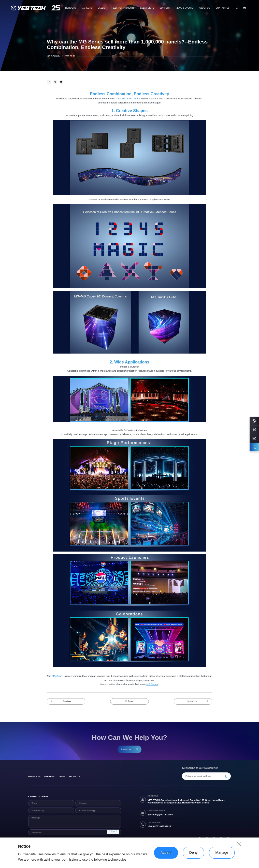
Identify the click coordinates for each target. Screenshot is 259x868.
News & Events (184, 8)
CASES (101, 8)
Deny (193, 852)
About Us (204, 8)
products (34, 776)
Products (70, 8)
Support (165, 8)
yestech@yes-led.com (160, 814)
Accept (166, 852)
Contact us (223, 8)
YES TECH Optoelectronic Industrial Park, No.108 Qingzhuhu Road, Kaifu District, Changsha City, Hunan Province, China (186, 801)
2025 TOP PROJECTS (122, 8)
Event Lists (147, 8)
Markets (87, 8)
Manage (222, 852)
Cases (61, 776)
